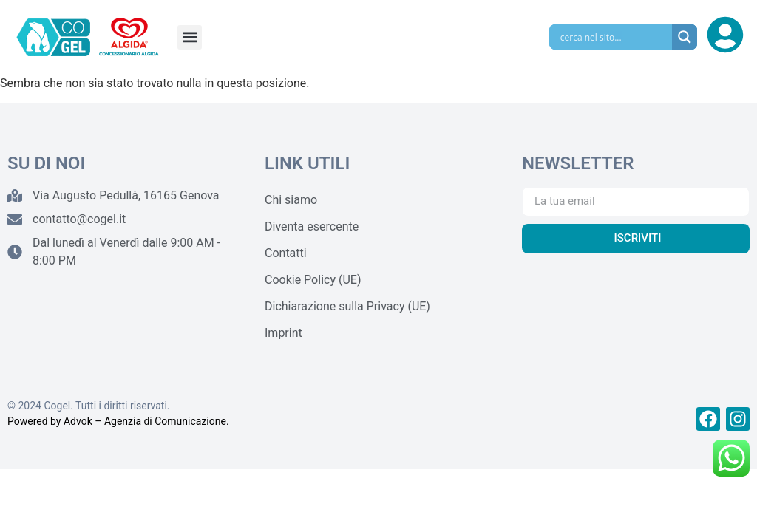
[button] (190, 37)
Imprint (284, 333)
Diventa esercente (312, 226)
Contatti (286, 253)
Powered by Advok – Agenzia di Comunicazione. (118, 421)
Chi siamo (291, 200)
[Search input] (614, 37)
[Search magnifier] (685, 37)
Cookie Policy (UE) (313, 280)
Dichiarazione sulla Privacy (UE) (347, 306)
